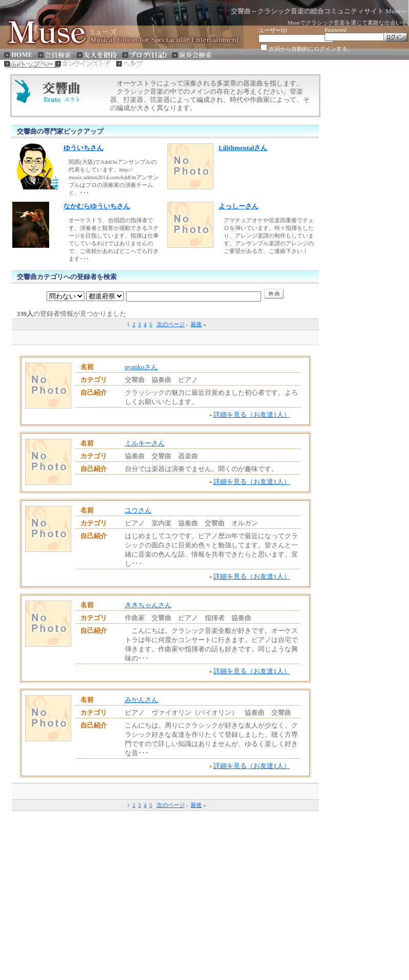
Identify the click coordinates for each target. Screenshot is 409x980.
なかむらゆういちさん (97, 206)
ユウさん (138, 510)
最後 (196, 324)
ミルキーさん (145, 443)
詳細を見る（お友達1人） (252, 414)
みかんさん (142, 700)
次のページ (171, 324)
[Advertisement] (165, 337)
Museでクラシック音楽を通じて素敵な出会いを (347, 23)
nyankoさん (141, 367)
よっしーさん (239, 206)
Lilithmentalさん (243, 148)
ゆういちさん (83, 148)
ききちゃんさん (148, 605)
